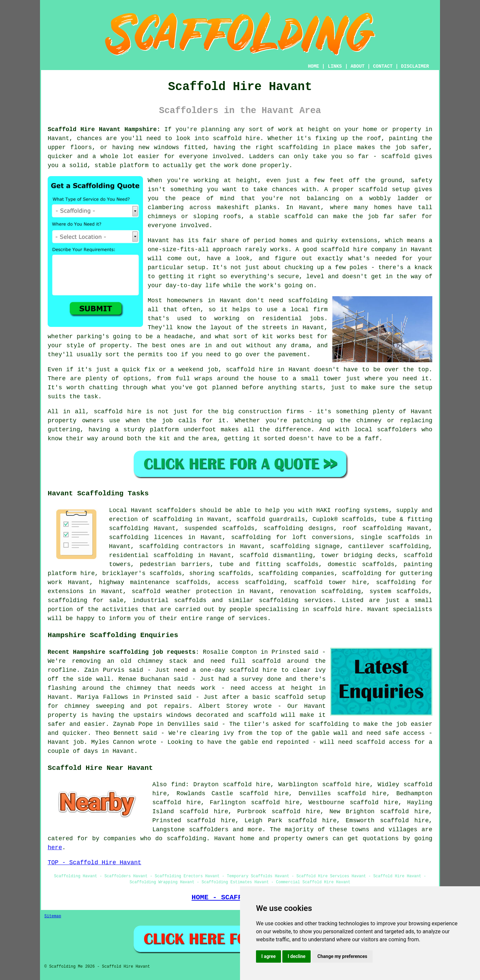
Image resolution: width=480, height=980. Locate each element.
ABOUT (358, 66)
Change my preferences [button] (342, 956)
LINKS (335, 66)
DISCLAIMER (415, 66)
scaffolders (176, 510)
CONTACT (383, 66)
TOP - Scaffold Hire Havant (94, 863)
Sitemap (53, 916)
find (178, 785)
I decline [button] (296, 956)
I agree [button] (268, 956)
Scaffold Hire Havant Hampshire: (104, 129)
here (55, 848)
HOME (314, 66)
